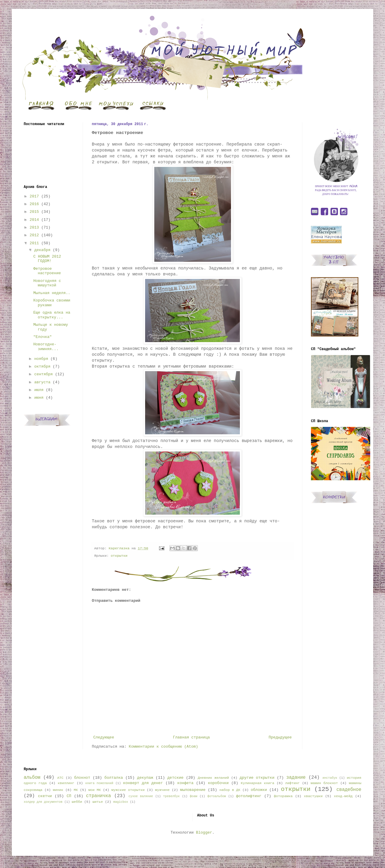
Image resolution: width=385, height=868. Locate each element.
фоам (194, 796)
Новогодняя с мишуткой (47, 283)
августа (42, 382)
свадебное (349, 790)
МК (76, 790)
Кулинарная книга (258, 783)
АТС (60, 778)
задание (296, 778)
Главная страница (191, 737)
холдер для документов (43, 802)
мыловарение (193, 790)
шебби (77, 802)
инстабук (330, 778)
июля (39, 390)
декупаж (145, 778)
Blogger (204, 833)
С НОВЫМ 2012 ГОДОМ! (47, 259)
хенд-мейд (343, 796)
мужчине (162, 790)
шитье (98, 802)
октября (42, 367)
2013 (34, 228)
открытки (119, 556)
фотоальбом (216, 796)
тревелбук (171, 796)
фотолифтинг (249, 796)
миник (58, 790)
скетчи (45, 796)
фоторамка (283, 796)
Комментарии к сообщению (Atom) (163, 747)
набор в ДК (230, 790)
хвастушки (313, 796)
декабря (42, 250)
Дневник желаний (213, 778)
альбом (32, 778)
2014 (34, 220)
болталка (114, 778)
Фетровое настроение (47, 271)
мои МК (94, 790)
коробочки (218, 783)
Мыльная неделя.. (52, 293)
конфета (186, 783)
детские (175, 778)
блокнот (82, 778)
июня (39, 398)
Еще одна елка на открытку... (52, 315)
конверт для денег (143, 783)
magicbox (121, 802)
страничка (98, 796)
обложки (259, 790)
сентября (44, 374)
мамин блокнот (324, 783)
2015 (34, 212)
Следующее (104, 737)
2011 (34, 243)
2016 (34, 204)
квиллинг (66, 783)
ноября (41, 359)
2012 (34, 235)
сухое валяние (141, 796)
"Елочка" (42, 337)
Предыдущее (280, 737)
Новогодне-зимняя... (46, 347)
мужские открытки (128, 790)
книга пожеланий (99, 783)
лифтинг (292, 783)
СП (69, 796)
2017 (34, 196)
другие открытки (257, 778)
